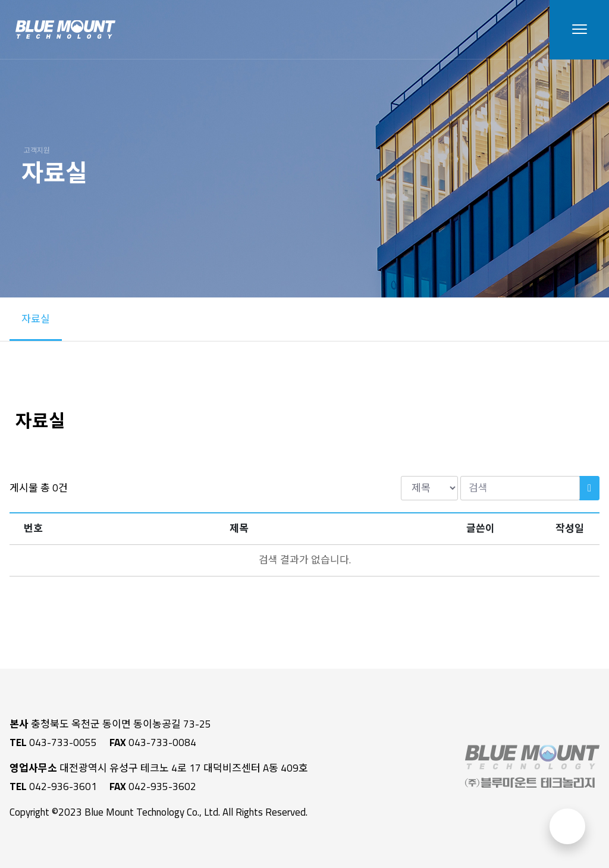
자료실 (36, 319)
